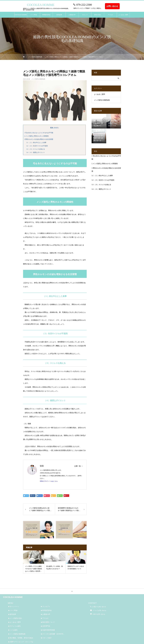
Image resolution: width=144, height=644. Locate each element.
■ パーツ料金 (13, 610)
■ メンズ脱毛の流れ (15, 618)
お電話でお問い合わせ (99, 607)
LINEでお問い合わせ (99, 614)
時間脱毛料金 (46, 15)
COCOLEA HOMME (21, 15)
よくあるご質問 (123, 15)
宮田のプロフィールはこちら (49, 481)
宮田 (42, 466)
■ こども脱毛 (13, 630)
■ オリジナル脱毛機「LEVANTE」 (53, 634)
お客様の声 (72, 15)
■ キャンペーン (14, 606)
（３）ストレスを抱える (36, 149)
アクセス (110, 15)
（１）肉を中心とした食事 (36, 142)
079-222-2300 (84, 5)
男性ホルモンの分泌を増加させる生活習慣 (39, 139)
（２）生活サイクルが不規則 (37, 146)
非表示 (56, 128)
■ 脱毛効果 (12, 614)
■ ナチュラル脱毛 (14, 626)
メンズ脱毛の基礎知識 (38, 79)
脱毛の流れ (98, 15)
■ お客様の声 (45, 614)
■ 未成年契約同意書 (48, 630)
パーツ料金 (34, 15)
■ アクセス (45, 618)
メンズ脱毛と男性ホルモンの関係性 (36, 136)
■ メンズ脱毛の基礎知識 (17, 634)
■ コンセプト (45, 606)
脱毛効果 (59, 15)
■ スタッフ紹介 (46, 638)
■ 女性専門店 (45, 626)
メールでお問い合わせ (99, 610)
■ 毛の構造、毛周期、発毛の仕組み (21, 638)
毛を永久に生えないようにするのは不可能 (39, 133)
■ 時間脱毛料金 (46, 610)
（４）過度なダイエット (36, 152)
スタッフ (85, 15)
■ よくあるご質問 (14, 622)
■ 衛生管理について (48, 622)
